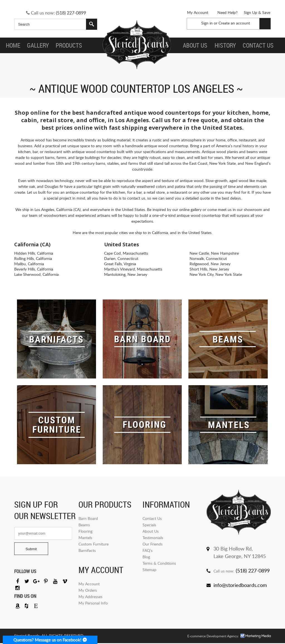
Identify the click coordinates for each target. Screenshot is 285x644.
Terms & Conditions (159, 563)
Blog (146, 557)
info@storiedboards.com (240, 585)
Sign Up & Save (257, 12)
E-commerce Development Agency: (213, 637)
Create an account (234, 23)
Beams (84, 525)
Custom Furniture (94, 544)
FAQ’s (148, 550)
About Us (151, 531)
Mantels (85, 538)
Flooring (85, 531)
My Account (198, 12)
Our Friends (153, 544)
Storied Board (136, 45)
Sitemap (149, 570)
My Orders (88, 590)
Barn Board (88, 518)
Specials (149, 525)
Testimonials (153, 538)
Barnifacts (87, 550)
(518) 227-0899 (71, 13)
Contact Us (152, 518)
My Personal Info (93, 603)
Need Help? (227, 12)
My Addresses (90, 597)
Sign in (207, 23)
